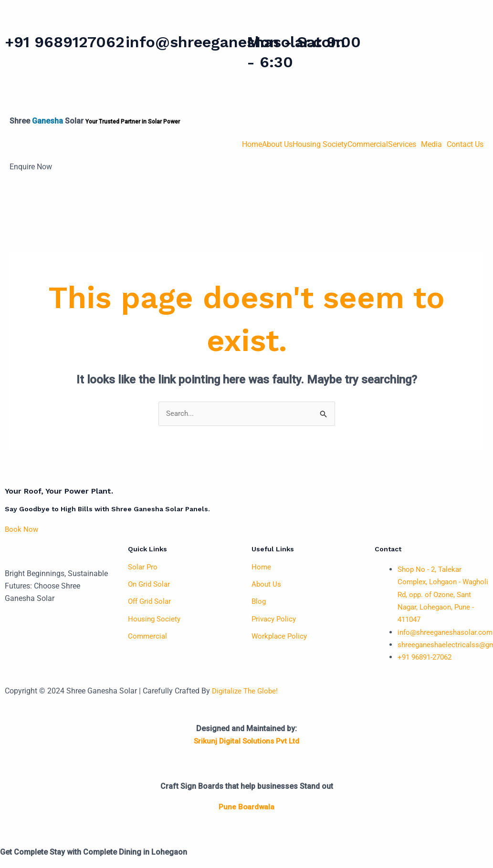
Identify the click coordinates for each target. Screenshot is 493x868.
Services (402, 145)
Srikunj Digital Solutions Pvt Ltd (246, 741)
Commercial (368, 145)
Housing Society (320, 145)
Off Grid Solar (151, 602)
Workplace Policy (280, 636)
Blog (259, 602)
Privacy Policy (275, 619)
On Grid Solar (150, 584)
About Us (277, 145)
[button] (404, 145)
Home (252, 145)
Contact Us (465, 145)
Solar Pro (143, 567)
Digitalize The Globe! (247, 691)
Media (431, 145)
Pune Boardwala (246, 807)
